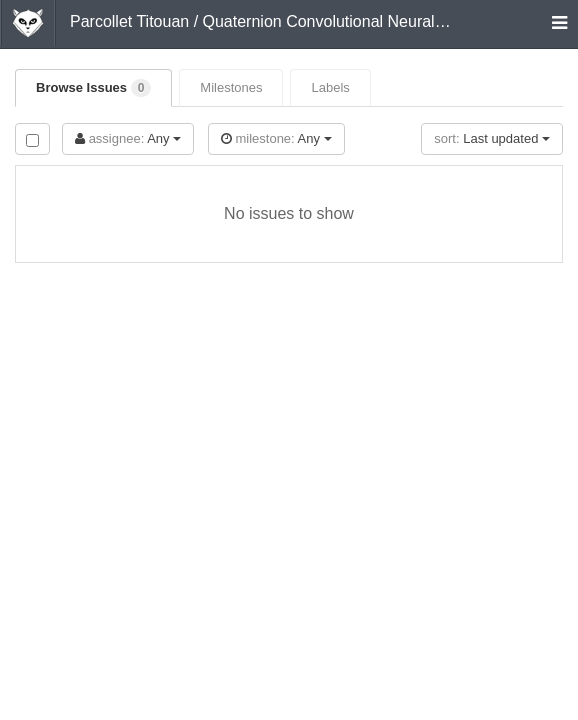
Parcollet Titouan (129, 21)
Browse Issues (93, 88)
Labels (330, 87)
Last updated (492, 138)
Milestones (231, 87)
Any (128, 138)
